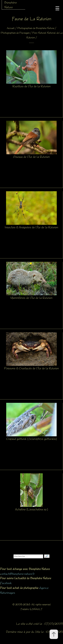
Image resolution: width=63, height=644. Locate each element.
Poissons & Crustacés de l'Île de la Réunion (31, 368)
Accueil (11, 28)
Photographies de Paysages (15, 33)
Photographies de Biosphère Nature (36, 28)
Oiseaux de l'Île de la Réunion (31, 157)
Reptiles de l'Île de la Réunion (32, 86)
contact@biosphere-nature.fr (17, 574)
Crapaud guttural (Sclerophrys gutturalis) (32, 439)
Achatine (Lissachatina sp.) (32, 509)
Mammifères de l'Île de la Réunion (31, 298)
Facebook (6, 583)
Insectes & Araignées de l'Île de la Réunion (31, 227)
